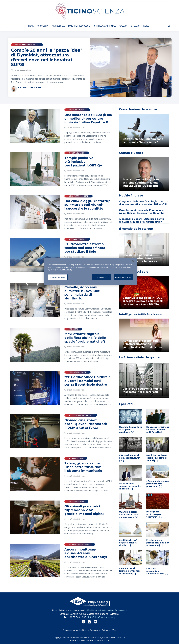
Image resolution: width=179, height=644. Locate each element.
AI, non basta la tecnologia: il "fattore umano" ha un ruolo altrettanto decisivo (142, 344)
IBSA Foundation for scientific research (107, 610)
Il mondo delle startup (136, 229)
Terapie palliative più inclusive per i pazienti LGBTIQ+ (83, 162)
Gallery (123, 26)
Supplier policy (102, 640)
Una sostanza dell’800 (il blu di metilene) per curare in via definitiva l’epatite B (88, 119)
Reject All (102, 277)
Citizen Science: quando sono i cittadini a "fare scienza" (143, 141)
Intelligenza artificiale (105, 26)
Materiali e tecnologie (79, 26)
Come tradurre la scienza (138, 109)
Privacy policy (89, 640)
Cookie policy (76, 640)
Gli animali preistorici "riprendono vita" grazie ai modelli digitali (84, 510)
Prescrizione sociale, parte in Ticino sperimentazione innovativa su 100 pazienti (141, 183)
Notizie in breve (131, 195)
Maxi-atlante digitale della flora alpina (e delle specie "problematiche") (85, 338)
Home (32, 26)
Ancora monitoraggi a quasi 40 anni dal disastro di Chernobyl (86, 553)
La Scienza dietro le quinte (139, 357)
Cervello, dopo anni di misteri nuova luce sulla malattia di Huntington (82, 293)
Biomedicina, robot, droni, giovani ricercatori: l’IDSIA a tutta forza (86, 424)
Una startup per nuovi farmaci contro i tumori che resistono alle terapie (140, 258)
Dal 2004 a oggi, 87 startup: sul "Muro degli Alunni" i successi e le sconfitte (88, 205)
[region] (91, 272)
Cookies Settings (58, 277)
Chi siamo (135, 26)
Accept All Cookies (123, 277)
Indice (146, 26)
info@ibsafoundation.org (102, 617)
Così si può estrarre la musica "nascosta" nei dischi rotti (142, 390)
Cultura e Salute (131, 153)
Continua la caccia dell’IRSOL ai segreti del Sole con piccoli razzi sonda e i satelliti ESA (143, 301)
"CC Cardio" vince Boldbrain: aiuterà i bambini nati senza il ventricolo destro (88, 381)
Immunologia (58, 26)
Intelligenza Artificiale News (140, 314)
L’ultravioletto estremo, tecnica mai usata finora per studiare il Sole (85, 248)
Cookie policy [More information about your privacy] (66, 270)
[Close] (133, 261)
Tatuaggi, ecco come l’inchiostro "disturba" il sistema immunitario (83, 467)
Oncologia (43, 26)
